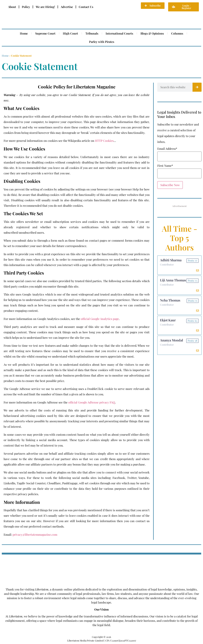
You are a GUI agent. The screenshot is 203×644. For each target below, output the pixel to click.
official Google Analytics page (100, 319)
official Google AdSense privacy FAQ (92, 402)
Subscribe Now (170, 185)
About (12, 7)
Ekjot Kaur (168, 322)
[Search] (197, 87)
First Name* (165, 166)
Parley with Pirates (102, 42)
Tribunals (92, 33)
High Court (70, 33)
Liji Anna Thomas (173, 281)
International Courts (119, 33)
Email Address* (167, 149)
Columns (177, 33)
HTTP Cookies (104, 141)
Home (24, 33)
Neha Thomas (170, 301)
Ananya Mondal (172, 342)
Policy (26, 7)
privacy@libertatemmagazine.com (35, 534)
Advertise (67, 7)
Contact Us (86, 7)
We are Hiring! (45, 7)
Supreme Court (45, 33)
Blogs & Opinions (152, 33)
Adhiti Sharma (171, 260)
